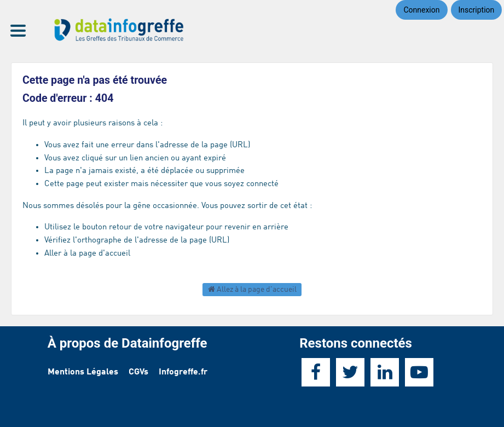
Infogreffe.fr (183, 372)
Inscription (477, 10)
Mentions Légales (83, 372)
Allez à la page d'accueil (252, 289)
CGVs (138, 372)
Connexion (421, 10)
